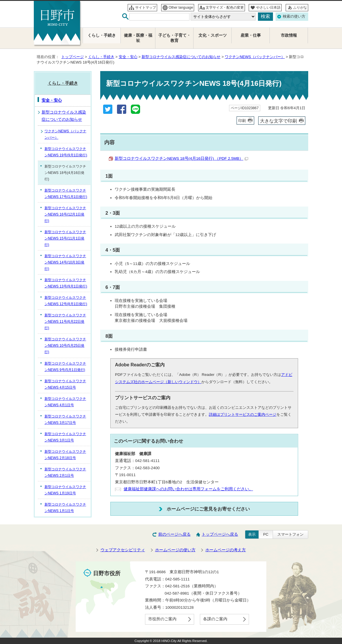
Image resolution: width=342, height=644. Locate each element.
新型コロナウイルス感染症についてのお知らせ (181, 57)
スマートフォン (290, 534)
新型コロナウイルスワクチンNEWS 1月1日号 (65, 508)
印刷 (242, 121)
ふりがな (300, 8)
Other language (181, 8)
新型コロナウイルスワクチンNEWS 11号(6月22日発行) (65, 322)
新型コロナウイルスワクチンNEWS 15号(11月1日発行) (65, 238)
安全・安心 (128, 57)
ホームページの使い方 (175, 550)
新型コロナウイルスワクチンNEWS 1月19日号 (65, 490)
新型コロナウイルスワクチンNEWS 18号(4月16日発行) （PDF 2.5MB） (181, 158)
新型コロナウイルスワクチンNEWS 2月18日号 (65, 455)
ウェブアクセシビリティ (123, 550)
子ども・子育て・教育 (174, 38)
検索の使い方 (294, 16)
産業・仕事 (251, 35)
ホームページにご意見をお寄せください (208, 509)
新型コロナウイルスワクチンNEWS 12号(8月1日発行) (66, 301)
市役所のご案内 (162, 619)
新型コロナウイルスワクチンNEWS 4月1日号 (65, 402)
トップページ (73, 57)
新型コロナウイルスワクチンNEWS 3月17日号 (65, 420)
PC (266, 534)
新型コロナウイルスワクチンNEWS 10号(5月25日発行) (65, 346)
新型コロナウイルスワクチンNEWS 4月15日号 (65, 384)
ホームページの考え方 (226, 550)
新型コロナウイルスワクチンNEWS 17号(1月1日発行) (66, 194)
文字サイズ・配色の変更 (225, 8)
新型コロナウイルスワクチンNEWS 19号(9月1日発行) (66, 152)
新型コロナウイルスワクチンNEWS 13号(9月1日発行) (66, 283)
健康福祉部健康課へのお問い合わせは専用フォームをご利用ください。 (188, 489)
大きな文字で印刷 (278, 121)
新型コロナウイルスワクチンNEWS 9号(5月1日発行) (65, 367)
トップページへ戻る (220, 534)
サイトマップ (146, 8)
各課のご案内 (215, 619)
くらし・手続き (101, 57)
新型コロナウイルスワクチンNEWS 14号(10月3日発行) (65, 262)
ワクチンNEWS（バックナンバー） (255, 57)
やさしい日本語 (268, 8)
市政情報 (289, 35)
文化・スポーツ (213, 35)
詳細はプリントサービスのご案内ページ (243, 414)
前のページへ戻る (174, 534)
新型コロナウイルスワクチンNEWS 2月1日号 (65, 472)
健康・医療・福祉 (138, 38)
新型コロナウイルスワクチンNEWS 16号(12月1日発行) (65, 214)
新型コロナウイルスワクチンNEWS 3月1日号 (65, 437)
